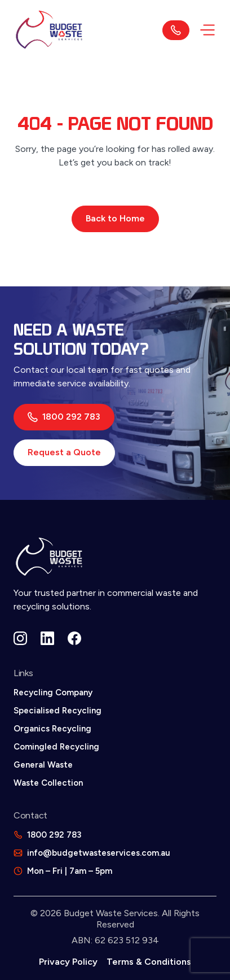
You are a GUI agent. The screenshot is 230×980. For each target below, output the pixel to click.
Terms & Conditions (149, 962)
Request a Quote (64, 452)
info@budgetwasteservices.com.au (99, 853)
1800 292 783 (64, 417)
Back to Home (115, 218)
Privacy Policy (68, 962)
